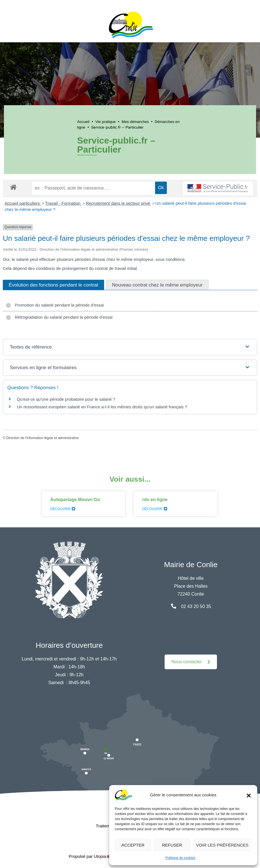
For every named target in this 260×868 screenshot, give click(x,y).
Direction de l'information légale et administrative (42, 438)
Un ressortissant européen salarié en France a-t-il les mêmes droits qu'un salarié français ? (102, 407)
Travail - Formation (63, 203)
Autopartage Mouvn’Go (75, 500)
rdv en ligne (155, 500)
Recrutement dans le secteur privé (119, 203)
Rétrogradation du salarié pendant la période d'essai (59, 317)
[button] (249, 795)
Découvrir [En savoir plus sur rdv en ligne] (154, 509)
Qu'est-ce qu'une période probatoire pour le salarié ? (66, 399)
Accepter (133, 845)
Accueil (83, 122)
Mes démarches (135, 122)
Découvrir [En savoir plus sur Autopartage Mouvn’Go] (63, 509)
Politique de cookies (181, 858)
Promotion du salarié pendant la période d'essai (55, 305)
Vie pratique (106, 122)
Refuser (172, 845)
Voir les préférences (222, 845)
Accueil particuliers (23, 203)
